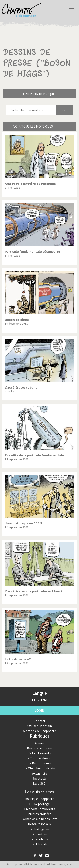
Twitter (42, 834)
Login (39, 710)
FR (34, 700)
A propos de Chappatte (39, 731)
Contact (40, 721)
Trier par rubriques (39, 94)
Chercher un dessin (42, 768)
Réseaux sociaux (39, 824)
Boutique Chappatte (39, 799)
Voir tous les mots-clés (33, 126)
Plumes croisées (39, 814)
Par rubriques (42, 763)
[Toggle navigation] (71, 10)
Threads (42, 844)
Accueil (40, 743)
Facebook (41, 839)
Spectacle (39, 778)
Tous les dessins (41, 758)
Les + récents (42, 753)
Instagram (41, 829)
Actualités (40, 773)
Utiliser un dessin (39, 726)
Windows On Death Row (40, 819)
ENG (44, 700)
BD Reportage (39, 804)
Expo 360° (39, 783)
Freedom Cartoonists (40, 809)
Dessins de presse (39, 748)
